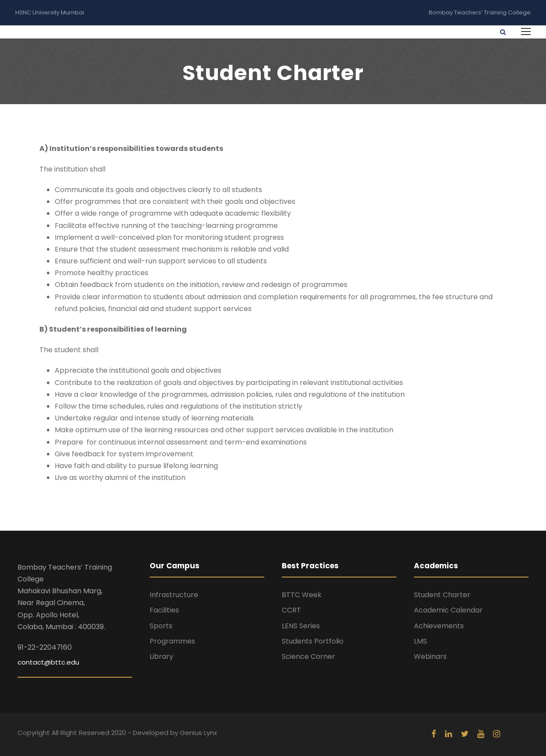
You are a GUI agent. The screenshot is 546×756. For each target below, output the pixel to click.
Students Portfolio (313, 641)
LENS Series (301, 626)
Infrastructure (174, 595)
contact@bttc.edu (48, 662)
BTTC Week (302, 595)
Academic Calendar (448, 610)
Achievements (439, 626)
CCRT (291, 610)
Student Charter (442, 595)
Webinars (430, 656)
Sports (161, 626)
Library (161, 656)
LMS (420, 641)
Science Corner (308, 656)
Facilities (164, 610)
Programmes (172, 641)
